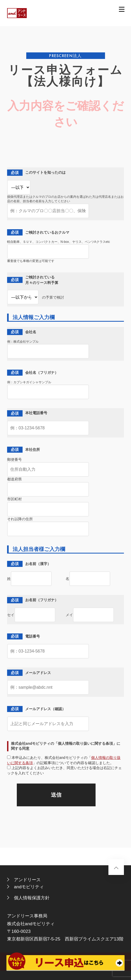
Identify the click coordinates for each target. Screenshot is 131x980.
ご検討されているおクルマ (38, 232)
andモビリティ (29, 887)
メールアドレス (29, 673)
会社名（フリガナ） (33, 373)
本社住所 (23, 450)
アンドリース (27, 880)
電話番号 (23, 636)
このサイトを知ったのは (36, 173)
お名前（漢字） (29, 564)
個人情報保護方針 (32, 898)
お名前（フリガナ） (33, 600)
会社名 (22, 332)
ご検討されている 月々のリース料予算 (33, 280)
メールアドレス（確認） (36, 709)
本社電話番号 (27, 413)
